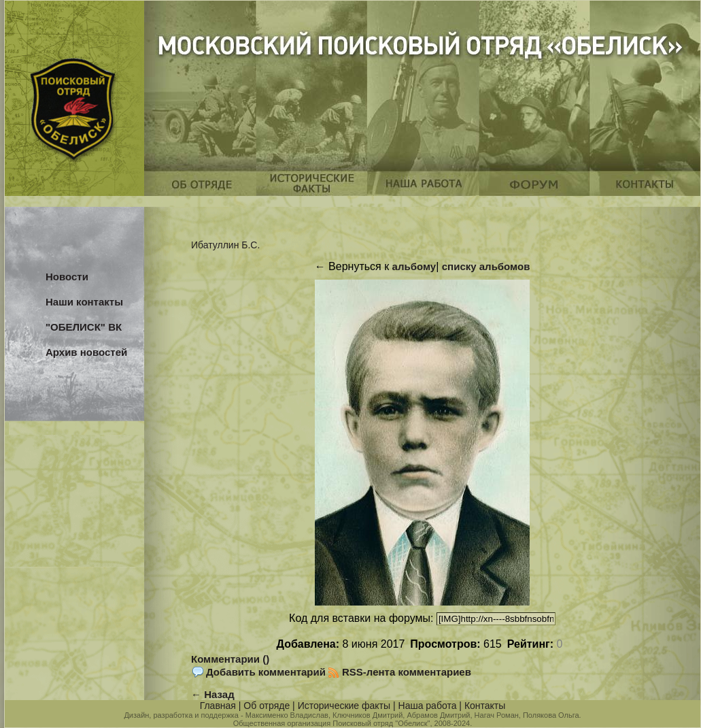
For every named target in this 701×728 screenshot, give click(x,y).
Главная (218, 706)
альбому (414, 266)
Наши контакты (84, 302)
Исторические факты (344, 706)
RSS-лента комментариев (407, 672)
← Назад (213, 694)
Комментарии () (230, 659)
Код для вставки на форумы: (363, 618)
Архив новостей (86, 352)
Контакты (485, 706)
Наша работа (428, 706)
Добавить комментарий (266, 672)
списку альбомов (486, 266)
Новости (67, 277)
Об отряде (267, 706)
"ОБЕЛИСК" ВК (84, 327)
